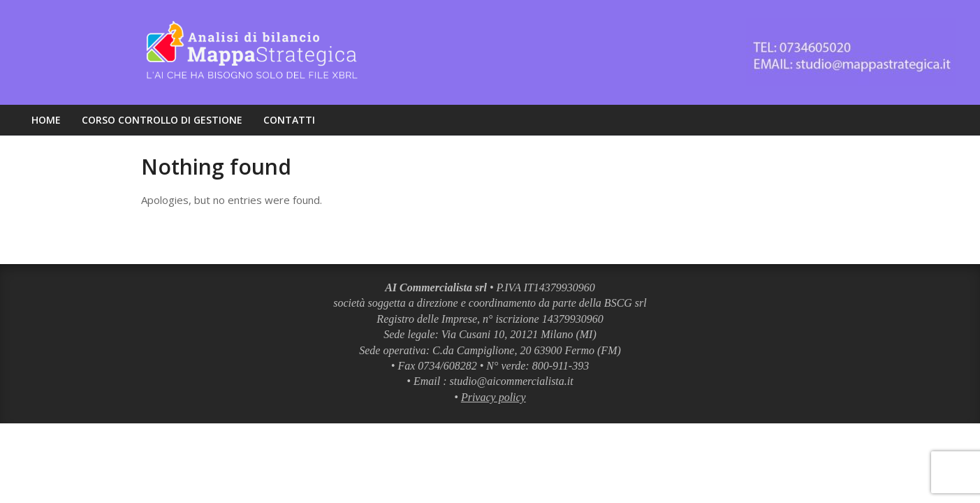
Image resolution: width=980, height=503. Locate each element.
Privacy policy (493, 397)
